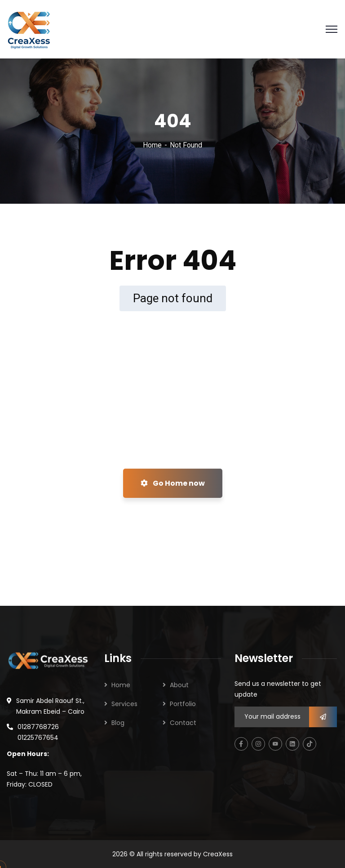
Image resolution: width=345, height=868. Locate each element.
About (179, 685)
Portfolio (183, 704)
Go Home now (173, 483)
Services (124, 704)
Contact (183, 723)
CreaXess (218, 854)
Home (152, 145)
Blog (118, 723)
